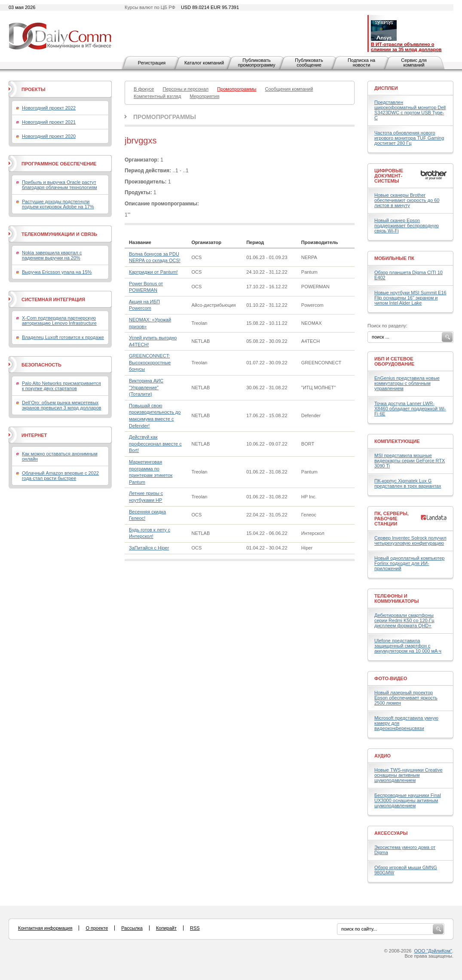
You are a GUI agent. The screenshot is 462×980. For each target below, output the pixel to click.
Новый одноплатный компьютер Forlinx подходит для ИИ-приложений (409, 563)
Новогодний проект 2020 (49, 136)
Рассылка (132, 928)
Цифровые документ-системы (389, 176)
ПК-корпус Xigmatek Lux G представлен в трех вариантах (408, 483)
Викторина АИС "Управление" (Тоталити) (146, 387)
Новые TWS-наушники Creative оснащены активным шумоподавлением (408, 775)
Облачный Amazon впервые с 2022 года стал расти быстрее (60, 476)
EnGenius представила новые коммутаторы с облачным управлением (407, 383)
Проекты (33, 89)
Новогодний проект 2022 (49, 108)
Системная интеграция (53, 299)
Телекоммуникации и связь (59, 234)
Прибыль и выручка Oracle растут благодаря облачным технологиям (60, 185)
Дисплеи (386, 88)
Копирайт (166, 928)
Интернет (34, 435)
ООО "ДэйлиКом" (433, 951)
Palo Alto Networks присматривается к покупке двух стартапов (61, 386)
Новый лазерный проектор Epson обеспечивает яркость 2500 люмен (406, 698)
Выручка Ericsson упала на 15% (57, 272)
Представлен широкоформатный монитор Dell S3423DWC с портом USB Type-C (410, 110)
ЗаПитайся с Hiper (149, 548)
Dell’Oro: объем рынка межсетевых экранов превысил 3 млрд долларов (62, 405)
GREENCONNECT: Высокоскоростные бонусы (150, 362)
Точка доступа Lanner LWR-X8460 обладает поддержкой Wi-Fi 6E (410, 409)
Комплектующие (397, 441)
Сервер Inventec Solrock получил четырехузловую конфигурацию (410, 540)
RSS (195, 928)
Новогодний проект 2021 (49, 122)
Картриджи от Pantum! (153, 272)
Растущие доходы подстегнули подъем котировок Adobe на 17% (58, 204)
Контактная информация (45, 928)
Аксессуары (391, 833)
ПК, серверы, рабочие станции (392, 519)
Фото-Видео (391, 678)
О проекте (97, 928)
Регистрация (152, 63)
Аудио (382, 756)
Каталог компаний (204, 63)
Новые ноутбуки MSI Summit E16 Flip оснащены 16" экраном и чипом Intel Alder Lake (410, 298)
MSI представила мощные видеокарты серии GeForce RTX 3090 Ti (410, 461)
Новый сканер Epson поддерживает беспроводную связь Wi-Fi (407, 226)
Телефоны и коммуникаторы (397, 598)
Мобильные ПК (394, 258)
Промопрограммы (165, 117)
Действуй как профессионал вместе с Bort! (155, 444)
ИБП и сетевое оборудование (394, 361)
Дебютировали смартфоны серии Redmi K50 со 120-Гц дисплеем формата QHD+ (404, 620)
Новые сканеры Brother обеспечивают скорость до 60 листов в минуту (407, 200)
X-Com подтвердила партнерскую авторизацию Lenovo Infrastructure (59, 321)
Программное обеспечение (59, 164)
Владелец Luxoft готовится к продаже (63, 337)
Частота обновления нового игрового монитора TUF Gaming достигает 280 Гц (409, 138)
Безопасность (41, 365)
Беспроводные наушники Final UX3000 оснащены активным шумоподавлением (408, 800)
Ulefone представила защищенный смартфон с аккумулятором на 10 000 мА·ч (408, 646)
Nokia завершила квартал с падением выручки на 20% (52, 255)
